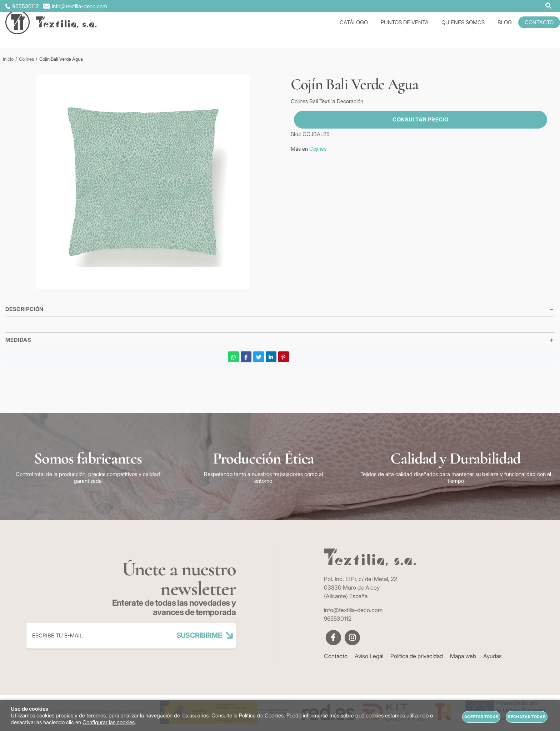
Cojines (318, 149)
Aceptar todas (481, 717)
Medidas (18, 340)
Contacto (336, 656)
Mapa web (463, 656)
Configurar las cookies (109, 722)
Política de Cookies (261, 715)
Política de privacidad (417, 656)
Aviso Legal (369, 656)
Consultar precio (417, 119)
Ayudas (492, 656)
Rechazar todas (527, 717)
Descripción (24, 309)
